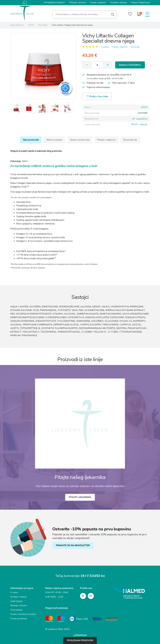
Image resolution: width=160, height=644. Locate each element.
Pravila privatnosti (19, 619)
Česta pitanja (16, 610)
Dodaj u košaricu (130, 65)
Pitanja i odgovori (120, 47)
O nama (14, 593)
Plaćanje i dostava (78, 2)
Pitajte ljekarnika (80, 497)
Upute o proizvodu (80, 140)
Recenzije (135, 47)
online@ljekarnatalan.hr (54, 2)
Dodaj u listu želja (97, 96)
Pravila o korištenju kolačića (23, 614)
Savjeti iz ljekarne (98, 2)
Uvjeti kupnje (16, 601)
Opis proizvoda (31, 140)
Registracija (144, 2)
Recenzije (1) (131, 140)
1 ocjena (105, 47)
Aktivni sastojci (54, 140)
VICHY (144, 107)
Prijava (134, 2)
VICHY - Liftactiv (139, 124)
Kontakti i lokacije (119, 2)
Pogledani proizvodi (80, 640)
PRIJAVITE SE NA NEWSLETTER (73, 546)
